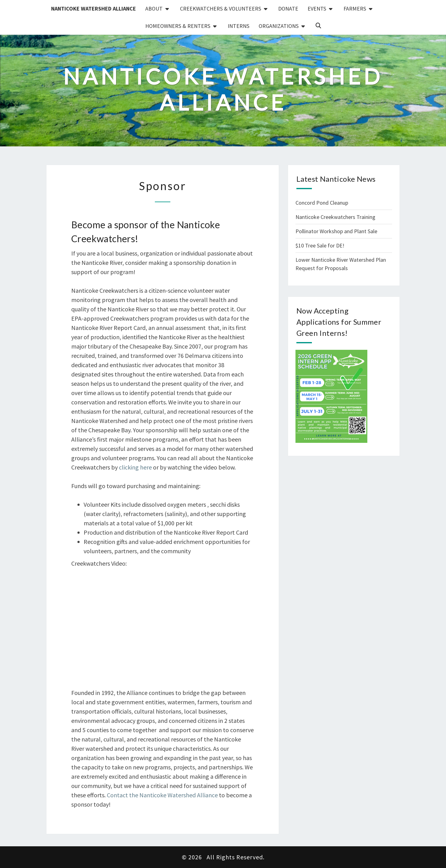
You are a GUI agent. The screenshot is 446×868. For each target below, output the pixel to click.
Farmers (355, 9)
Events (317, 9)
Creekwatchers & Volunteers (221, 9)
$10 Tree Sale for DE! (320, 245)
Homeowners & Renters (178, 26)
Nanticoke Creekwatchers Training (335, 217)
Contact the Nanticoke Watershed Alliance (162, 795)
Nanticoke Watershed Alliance (94, 9)
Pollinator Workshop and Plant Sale (336, 231)
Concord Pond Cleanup (322, 203)
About (154, 9)
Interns (238, 26)
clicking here (135, 467)
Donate (288, 9)
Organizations (279, 26)
